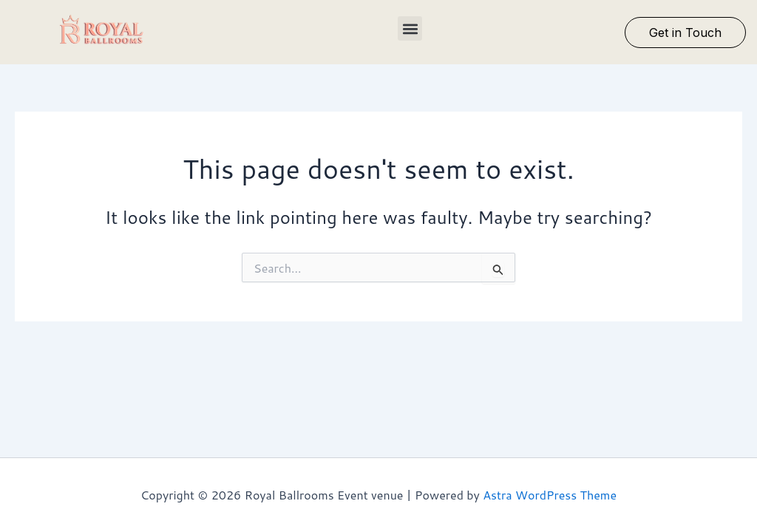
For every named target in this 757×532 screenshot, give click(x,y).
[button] (410, 28)
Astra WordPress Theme (550, 495)
